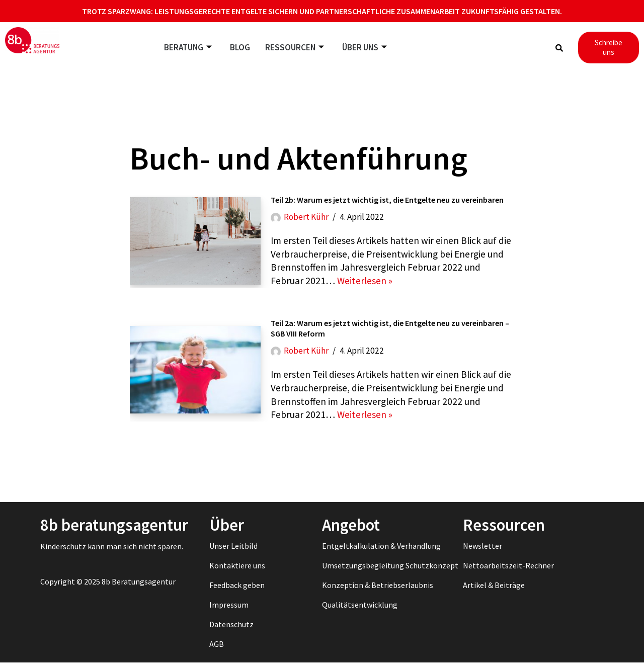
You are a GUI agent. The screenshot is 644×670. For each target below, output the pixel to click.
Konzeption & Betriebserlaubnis (378, 593)
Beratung (188, 47)
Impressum (229, 612)
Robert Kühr (307, 219)
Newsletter (482, 553)
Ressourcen (295, 47)
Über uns (365, 47)
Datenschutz (231, 632)
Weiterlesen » (366, 285)
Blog (240, 47)
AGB (217, 651)
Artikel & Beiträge (494, 593)
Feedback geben (237, 593)
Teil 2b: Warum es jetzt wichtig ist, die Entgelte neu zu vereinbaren (387, 201)
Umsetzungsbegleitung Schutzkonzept (390, 573)
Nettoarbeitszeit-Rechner (508, 573)
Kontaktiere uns (237, 573)
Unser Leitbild (233, 553)
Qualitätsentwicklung (360, 612)
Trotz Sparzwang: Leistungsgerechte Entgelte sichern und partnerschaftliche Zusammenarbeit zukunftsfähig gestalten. (322, 11)
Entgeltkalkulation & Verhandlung (381, 553)
